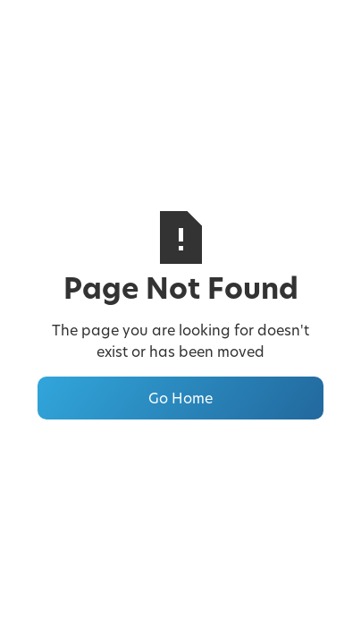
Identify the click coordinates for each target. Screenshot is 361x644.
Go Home (180, 398)
